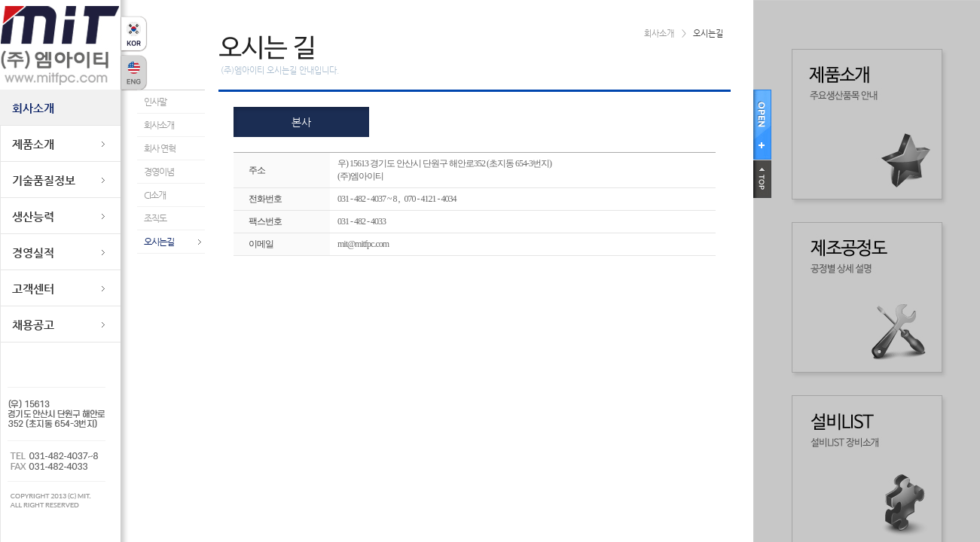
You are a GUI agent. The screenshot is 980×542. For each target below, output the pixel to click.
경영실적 (33, 253)
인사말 (155, 102)
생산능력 (33, 216)
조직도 (155, 218)
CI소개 (155, 195)
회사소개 (33, 108)
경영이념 (159, 172)
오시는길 (159, 242)
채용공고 (33, 325)
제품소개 (33, 144)
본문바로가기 (23, 0)
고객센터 (33, 289)
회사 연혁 (160, 148)
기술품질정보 (44, 180)
